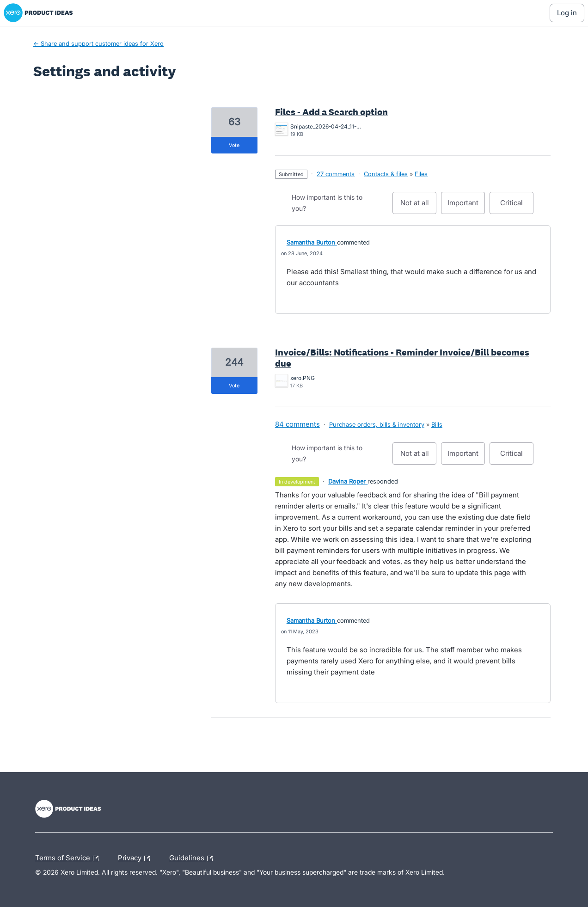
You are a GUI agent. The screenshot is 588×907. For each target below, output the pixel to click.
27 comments (336, 174)
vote (234, 145)
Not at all (419, 206)
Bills (437, 424)
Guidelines (193, 858)
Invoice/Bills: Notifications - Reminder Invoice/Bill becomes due (402, 358)
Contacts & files (386, 174)
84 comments (297, 424)
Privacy (136, 858)
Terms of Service (69, 858)
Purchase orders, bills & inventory (377, 424)
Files (421, 174)
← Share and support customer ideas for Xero (98, 43)
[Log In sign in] (567, 13)
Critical (517, 206)
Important (466, 206)
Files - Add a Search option (331, 112)
